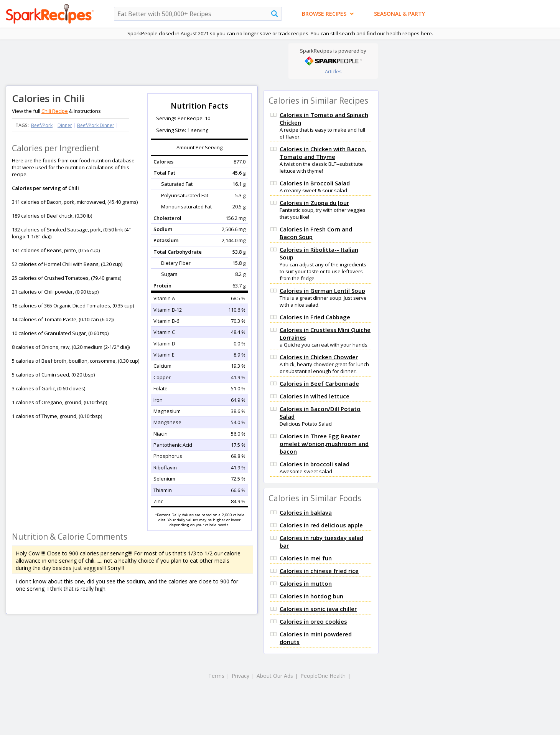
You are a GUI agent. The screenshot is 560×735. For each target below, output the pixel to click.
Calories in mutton (306, 583)
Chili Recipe (55, 111)
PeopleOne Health (323, 676)
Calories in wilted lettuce (315, 396)
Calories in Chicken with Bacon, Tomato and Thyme (323, 153)
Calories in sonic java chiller (318, 609)
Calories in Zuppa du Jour (314, 203)
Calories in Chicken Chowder (319, 357)
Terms (216, 676)
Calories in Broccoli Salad (315, 183)
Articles (333, 71)
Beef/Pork (42, 125)
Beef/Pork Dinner (96, 125)
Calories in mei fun (306, 558)
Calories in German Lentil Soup (322, 291)
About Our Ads (275, 676)
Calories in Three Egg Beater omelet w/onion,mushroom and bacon (324, 444)
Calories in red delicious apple (321, 525)
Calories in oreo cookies (313, 621)
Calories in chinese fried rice (319, 571)
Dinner (65, 125)
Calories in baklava (306, 512)
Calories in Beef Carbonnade (319, 383)
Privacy (240, 676)
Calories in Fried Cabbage (315, 317)
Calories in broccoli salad (315, 464)
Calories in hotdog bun (311, 596)
